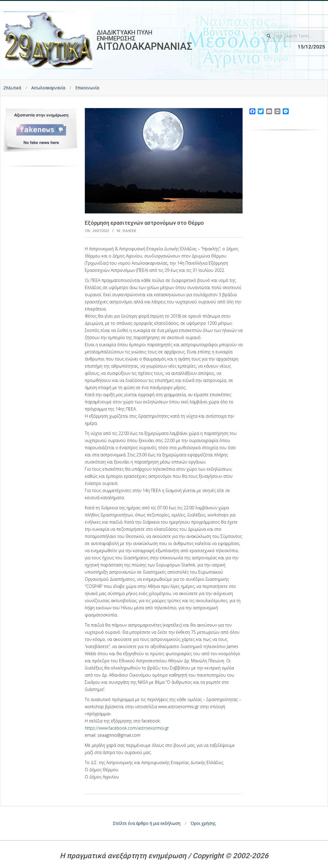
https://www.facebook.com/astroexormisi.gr (127, 728)
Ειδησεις (129, 231)
